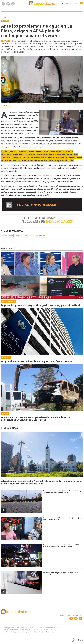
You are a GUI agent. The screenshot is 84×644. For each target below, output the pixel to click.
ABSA (25, 236)
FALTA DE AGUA (41, 236)
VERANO (18, 236)
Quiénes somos (65, 615)
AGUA (31, 236)
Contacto (77, 615)
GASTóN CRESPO (7, 236)
